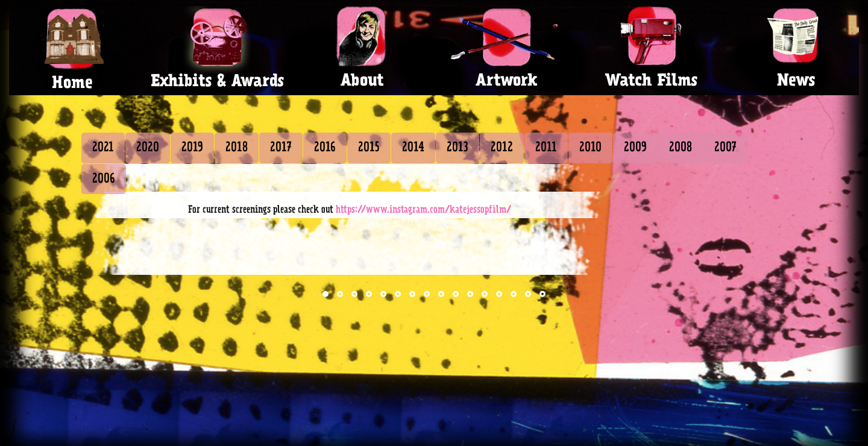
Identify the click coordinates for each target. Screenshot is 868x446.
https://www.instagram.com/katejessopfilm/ (423, 210)
